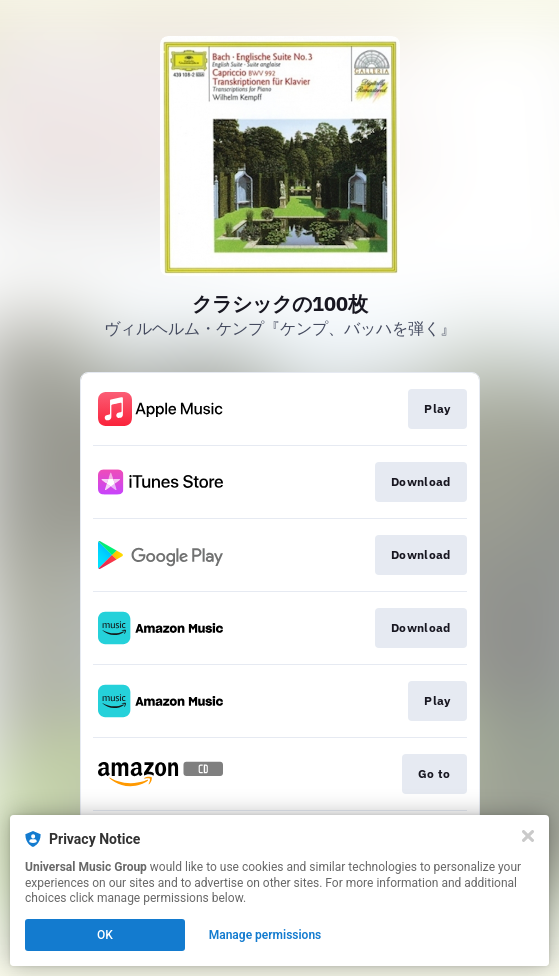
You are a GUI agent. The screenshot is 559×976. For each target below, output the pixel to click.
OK (105, 935)
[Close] (528, 836)
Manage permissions (265, 935)
